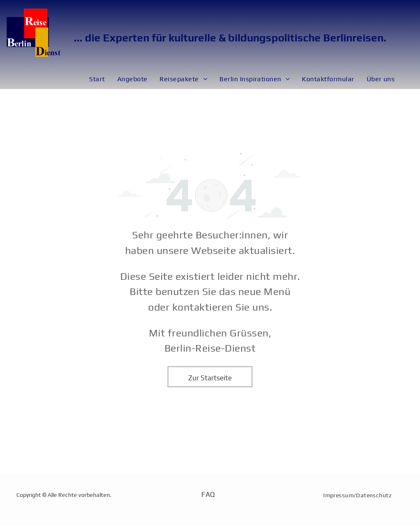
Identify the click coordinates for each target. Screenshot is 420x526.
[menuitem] (97, 79)
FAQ (208, 494)
